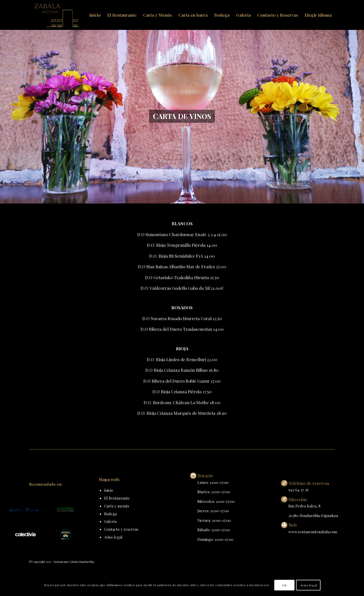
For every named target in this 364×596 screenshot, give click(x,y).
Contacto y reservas (121, 529)
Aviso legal (113, 537)
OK (284, 585)
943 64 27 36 (299, 490)
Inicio (109, 490)
